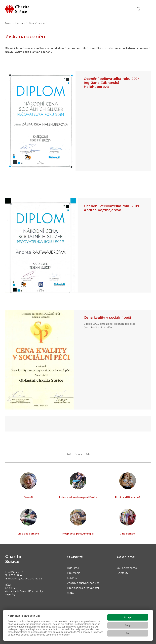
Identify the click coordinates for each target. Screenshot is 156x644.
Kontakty (122, 573)
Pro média (74, 573)
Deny (128, 625)
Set (128, 633)
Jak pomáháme (127, 568)
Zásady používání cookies (83, 583)
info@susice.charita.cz (28, 579)
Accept (128, 617)
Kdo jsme (20, 23)
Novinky (72, 578)
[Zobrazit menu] (148, 9)
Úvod (8, 23)
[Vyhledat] (139, 9)
